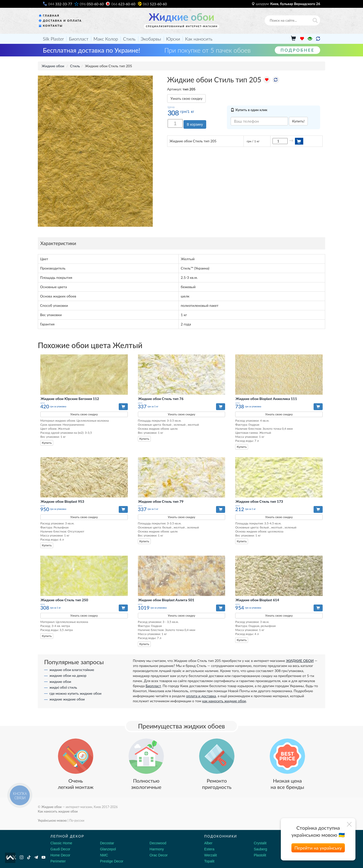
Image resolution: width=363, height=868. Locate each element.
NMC (104, 855)
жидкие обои (60, 681)
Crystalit (260, 843)
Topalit (209, 861)
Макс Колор (106, 39)
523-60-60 (155, 4)
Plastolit (260, 855)
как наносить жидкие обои (224, 701)
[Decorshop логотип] (20, 842)
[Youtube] (43, 857)
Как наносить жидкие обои (58, 811)
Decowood (158, 843)
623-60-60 (123, 4)
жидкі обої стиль (63, 687)
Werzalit (210, 855)
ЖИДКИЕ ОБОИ (300, 661)
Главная (51, 15)
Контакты (53, 26)
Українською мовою (52, 821)
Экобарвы (151, 39)
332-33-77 (60, 4)
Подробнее (297, 50)
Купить (47, 443)
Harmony (157, 849)
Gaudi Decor (60, 849)
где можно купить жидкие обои (75, 693)
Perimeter (58, 861)
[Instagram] (22, 857)
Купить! (298, 121)
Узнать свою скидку (186, 98)
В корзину (195, 124)
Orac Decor (159, 855)
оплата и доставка (201, 696)
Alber (208, 843)
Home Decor (60, 855)
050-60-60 (92, 4)
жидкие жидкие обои (67, 699)
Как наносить (199, 39)
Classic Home (61, 843)
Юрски (173, 39)
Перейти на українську (318, 848)
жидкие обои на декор (68, 675)
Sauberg (261, 849)
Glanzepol (108, 849)
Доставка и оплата (62, 21)
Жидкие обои (181, 17)
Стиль (129, 39)
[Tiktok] (29, 857)
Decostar (107, 843)
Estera (209, 849)
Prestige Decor (112, 861)
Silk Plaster (53, 39)
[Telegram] (36, 857)
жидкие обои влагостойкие (72, 670)
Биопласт (79, 39)
